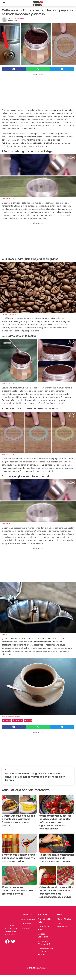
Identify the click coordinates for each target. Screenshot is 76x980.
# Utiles (28, 720)
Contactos (26, 924)
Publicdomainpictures (9, 314)
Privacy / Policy (64, 919)
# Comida (18, 720)
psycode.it (25, 928)
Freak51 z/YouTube (8, 199)
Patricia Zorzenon (17, 18)
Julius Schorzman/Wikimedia (11, 716)
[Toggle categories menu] (4, 3)
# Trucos (7, 720)
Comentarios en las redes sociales (46, 952)
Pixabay (4, 634)
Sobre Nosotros (28, 919)
